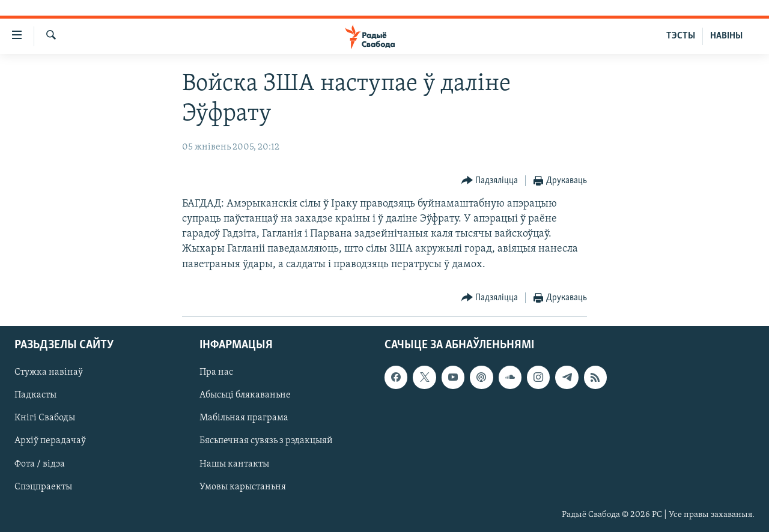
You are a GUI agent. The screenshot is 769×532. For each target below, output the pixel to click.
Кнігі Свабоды (45, 418)
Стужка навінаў (49, 372)
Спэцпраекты (43, 486)
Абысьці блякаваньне (245, 395)
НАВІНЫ (726, 36)
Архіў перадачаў (50, 441)
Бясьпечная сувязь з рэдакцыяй (266, 441)
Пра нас (216, 372)
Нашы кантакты (234, 464)
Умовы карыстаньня (243, 486)
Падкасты (35, 395)
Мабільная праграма (244, 418)
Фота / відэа (40, 464)
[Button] (490, 181)
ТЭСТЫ (681, 36)
